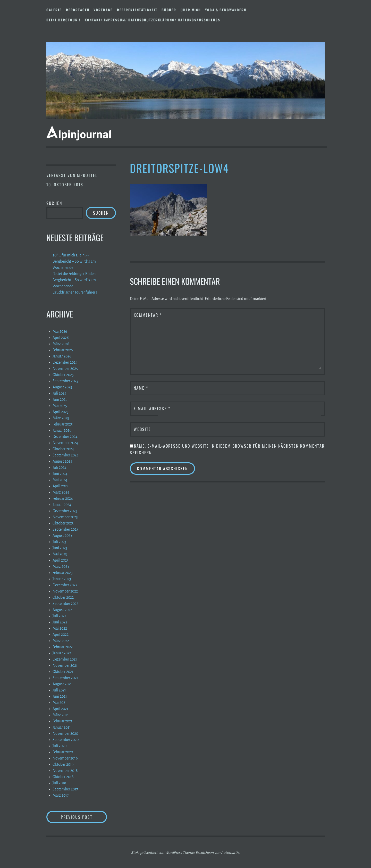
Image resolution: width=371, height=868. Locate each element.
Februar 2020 (63, 752)
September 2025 (65, 381)
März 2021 (61, 715)
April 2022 (61, 635)
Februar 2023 (63, 573)
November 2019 (65, 758)
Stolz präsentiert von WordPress (157, 853)
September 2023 (65, 529)
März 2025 (61, 418)
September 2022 (65, 604)
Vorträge (103, 10)
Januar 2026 (62, 356)
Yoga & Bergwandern (226, 10)
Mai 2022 (60, 628)
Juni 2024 (60, 474)
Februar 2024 (63, 498)
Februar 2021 (62, 721)
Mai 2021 (60, 703)
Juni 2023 (60, 548)
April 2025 (61, 412)
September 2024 (66, 455)
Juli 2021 (59, 690)
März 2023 (61, 566)
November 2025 (65, 369)
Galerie (54, 10)
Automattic (230, 853)
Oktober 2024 (63, 449)
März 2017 (61, 795)
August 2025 (62, 387)
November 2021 (65, 665)
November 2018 (65, 771)
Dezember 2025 (65, 362)
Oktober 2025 (63, 375)
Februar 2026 (63, 350)
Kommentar (148, 315)
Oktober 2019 (63, 764)
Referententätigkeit (137, 10)
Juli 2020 (60, 746)
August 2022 (62, 610)
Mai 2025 (60, 406)
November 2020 (65, 733)
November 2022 (65, 591)
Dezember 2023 (65, 511)
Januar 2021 (62, 727)
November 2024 (65, 443)
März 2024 (61, 492)
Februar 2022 (63, 647)
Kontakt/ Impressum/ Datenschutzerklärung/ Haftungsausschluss (153, 20)
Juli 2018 (59, 783)
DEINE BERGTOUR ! (63, 20)
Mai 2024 (60, 480)
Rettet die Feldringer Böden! (75, 274)
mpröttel (87, 175)
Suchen (54, 203)
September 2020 (66, 740)
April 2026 (61, 338)
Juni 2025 (60, 399)
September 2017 (65, 789)
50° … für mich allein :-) (71, 255)
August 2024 (62, 461)
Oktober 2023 (63, 523)
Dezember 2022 (65, 585)
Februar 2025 (63, 424)
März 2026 (61, 344)
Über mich (191, 10)
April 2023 (61, 560)
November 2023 (65, 517)
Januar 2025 (62, 430)
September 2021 (65, 678)
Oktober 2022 (63, 597)
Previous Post (84, 817)
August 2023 (62, 536)
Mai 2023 (60, 554)
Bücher (169, 10)
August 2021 (62, 684)
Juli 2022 (59, 616)
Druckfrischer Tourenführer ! (75, 292)
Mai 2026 (60, 331)
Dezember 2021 (65, 659)
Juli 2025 (59, 393)
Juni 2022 (60, 622)
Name (141, 388)
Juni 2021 (60, 696)
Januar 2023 (62, 579)
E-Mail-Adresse (152, 408)
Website (142, 429)
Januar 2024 (62, 505)
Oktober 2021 (63, 672)
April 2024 (61, 486)
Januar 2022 (62, 653)
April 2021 (60, 709)
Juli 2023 (59, 542)
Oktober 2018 (63, 777)
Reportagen (78, 10)
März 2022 (61, 641)
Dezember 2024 (65, 437)
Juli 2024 (60, 468)
